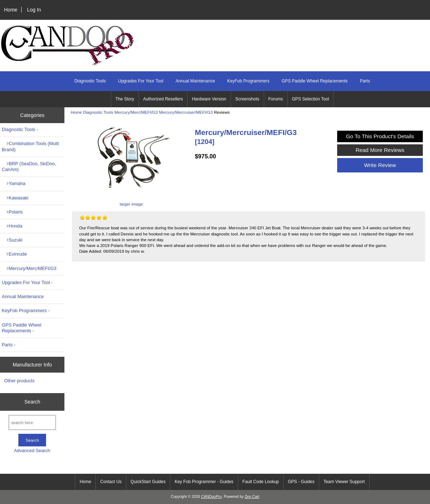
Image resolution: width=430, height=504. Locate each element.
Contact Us (111, 482)
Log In (34, 10)
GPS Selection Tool (310, 99)
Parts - (9, 345)
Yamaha (14, 183)
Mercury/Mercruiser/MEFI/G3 (186, 112)
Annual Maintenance (195, 81)
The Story (125, 99)
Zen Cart (252, 497)
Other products (19, 381)
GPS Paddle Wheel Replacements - (22, 328)
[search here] (32, 422)
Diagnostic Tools (98, 112)
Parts (365, 81)
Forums (276, 99)
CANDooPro (211, 497)
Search (32, 402)
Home (11, 10)
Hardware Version (209, 99)
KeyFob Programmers (248, 81)
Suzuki (12, 240)
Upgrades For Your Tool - (27, 282)
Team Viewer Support (344, 482)
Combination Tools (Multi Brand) (30, 146)
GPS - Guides (301, 482)
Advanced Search (32, 451)
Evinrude (14, 254)
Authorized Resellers (163, 99)
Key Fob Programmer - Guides (204, 482)
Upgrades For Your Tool (141, 81)
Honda (12, 226)
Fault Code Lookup (261, 482)
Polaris (12, 212)
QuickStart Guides (148, 482)
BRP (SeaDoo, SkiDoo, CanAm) (29, 166)
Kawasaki (15, 198)
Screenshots (247, 99)
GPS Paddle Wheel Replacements (315, 81)
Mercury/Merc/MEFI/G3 (136, 112)
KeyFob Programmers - (26, 310)
